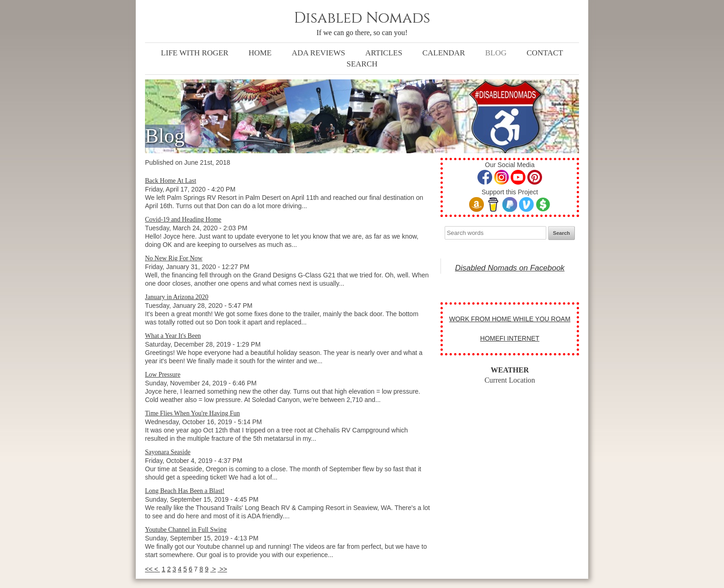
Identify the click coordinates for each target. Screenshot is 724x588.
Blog (496, 53)
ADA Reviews (319, 53)
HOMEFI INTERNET (510, 338)
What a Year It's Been (173, 336)
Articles (384, 53)
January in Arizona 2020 (177, 297)
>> (222, 569)
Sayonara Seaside (168, 452)
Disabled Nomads (362, 18)
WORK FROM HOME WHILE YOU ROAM (510, 319)
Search (362, 64)
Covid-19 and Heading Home (183, 219)
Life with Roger (195, 53)
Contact (545, 53)
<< (150, 569)
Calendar (444, 53)
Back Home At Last (171, 181)
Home (260, 53)
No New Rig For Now (174, 258)
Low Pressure (163, 375)
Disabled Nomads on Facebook (510, 268)
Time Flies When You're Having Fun (193, 413)
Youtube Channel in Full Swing (186, 530)
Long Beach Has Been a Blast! (185, 491)
